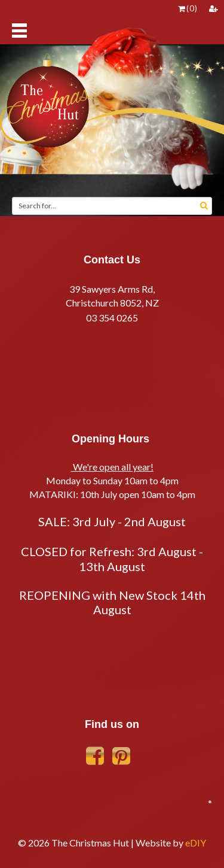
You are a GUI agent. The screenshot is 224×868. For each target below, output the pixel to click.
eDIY (196, 843)
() (188, 8)
